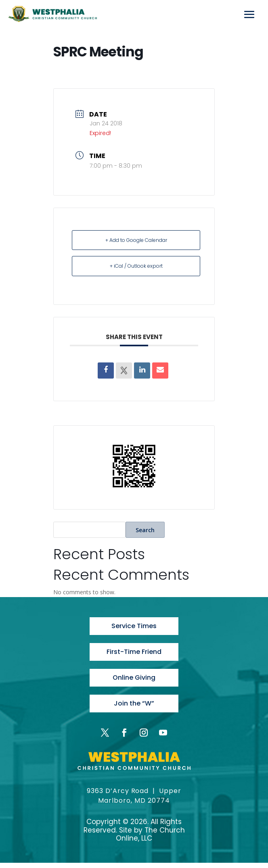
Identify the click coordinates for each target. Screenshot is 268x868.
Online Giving (134, 681)
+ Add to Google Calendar (136, 240)
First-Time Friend (134, 654)
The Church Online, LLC (150, 839)
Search (145, 530)
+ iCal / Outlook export (136, 266)
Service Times (134, 627)
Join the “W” (134, 708)
